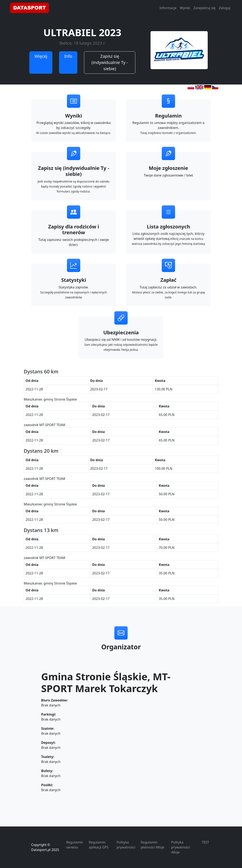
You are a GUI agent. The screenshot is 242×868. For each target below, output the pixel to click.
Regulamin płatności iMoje (152, 845)
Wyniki (185, 8)
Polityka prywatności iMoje (181, 847)
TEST (206, 842)
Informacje (168, 8)
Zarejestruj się (205, 8)
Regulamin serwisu (75, 845)
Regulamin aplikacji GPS (99, 845)
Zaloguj (225, 8)
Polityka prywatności (126, 845)
